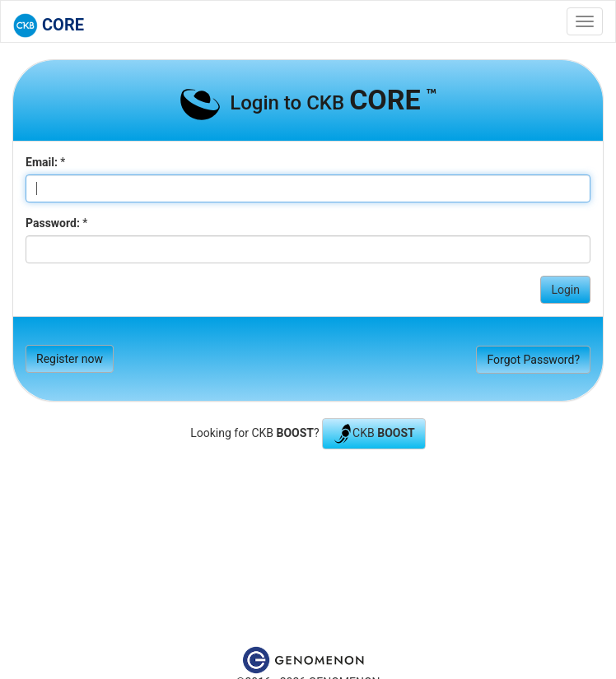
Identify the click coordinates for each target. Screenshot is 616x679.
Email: (42, 162)
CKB (374, 434)
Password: (53, 223)
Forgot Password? (533, 360)
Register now (70, 359)
